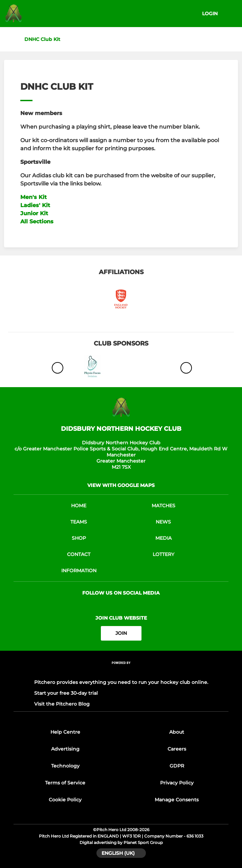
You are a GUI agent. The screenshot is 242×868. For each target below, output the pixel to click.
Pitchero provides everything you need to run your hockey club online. (121, 682)
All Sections (37, 221)
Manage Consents (177, 800)
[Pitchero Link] (121, 672)
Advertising (65, 749)
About (177, 732)
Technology (65, 766)
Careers (177, 749)
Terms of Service (65, 783)
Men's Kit (34, 197)
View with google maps (121, 485)
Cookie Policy (65, 800)
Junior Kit (34, 213)
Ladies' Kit (35, 205)
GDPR (177, 766)
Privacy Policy (177, 783)
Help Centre (65, 732)
